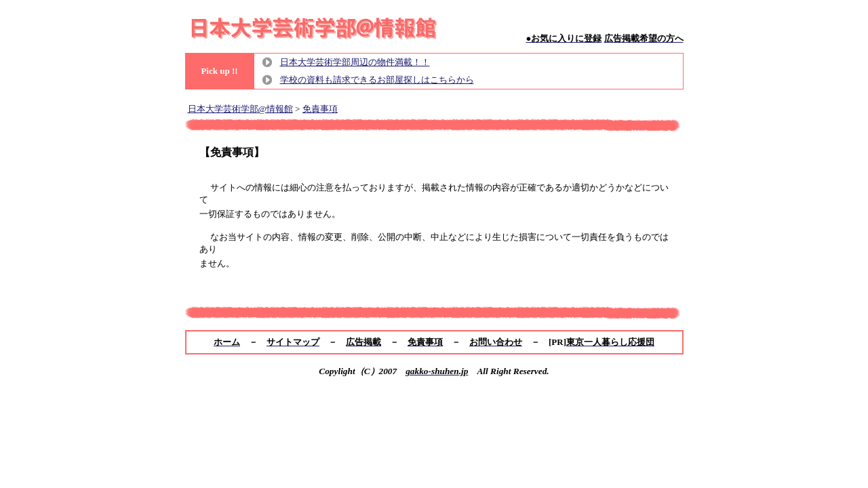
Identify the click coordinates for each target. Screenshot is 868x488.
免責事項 (320, 109)
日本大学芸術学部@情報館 (240, 109)
